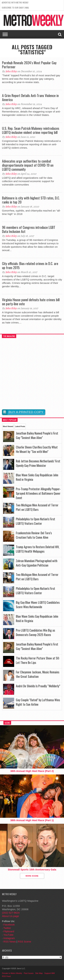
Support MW (50, 973)
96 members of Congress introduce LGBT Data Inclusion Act (29, 229)
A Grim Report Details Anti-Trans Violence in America (30, 98)
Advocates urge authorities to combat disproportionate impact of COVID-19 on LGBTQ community (28, 165)
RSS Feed (6, 976)
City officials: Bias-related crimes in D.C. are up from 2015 (30, 266)
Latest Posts (20, 426)
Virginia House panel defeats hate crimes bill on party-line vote (31, 302)
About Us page (10, 916)
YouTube (8, 935)
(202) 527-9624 (11, 913)
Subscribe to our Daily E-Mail (15, 8)
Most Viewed (8, 426)
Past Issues (29, 973)
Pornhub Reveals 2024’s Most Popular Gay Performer (29, 65)
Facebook (9, 925)
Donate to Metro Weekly (12, 973)
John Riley (11, 71)
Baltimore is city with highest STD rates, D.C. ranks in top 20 (31, 200)
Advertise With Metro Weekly (15, 2)
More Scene (32, 876)
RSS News (10, 942)
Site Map (39, 973)
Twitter (7, 928)
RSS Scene (25, 942)
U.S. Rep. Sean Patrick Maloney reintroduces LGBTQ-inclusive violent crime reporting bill (31, 130)
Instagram (9, 938)
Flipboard (9, 931)
